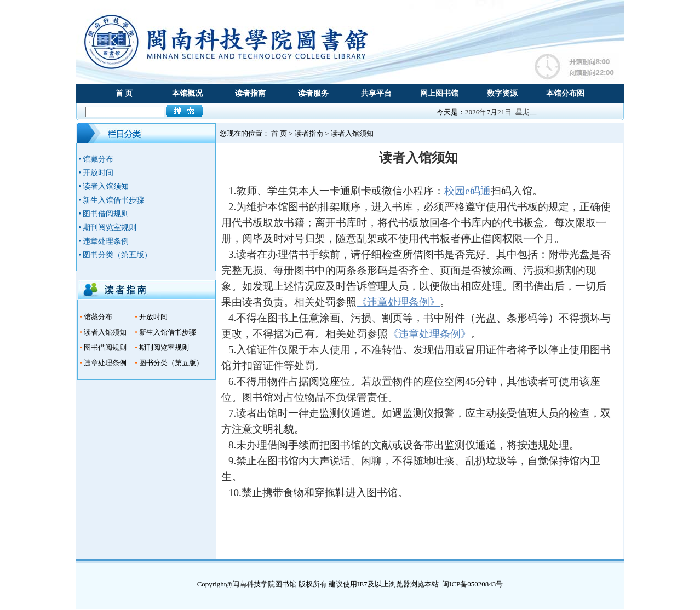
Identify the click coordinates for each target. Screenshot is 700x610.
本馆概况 (187, 93)
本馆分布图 (565, 93)
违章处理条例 (105, 363)
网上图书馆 (439, 93)
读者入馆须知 (105, 332)
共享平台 (376, 93)
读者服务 (313, 93)
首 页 (124, 93)
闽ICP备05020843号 (472, 584)
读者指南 (250, 93)
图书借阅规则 (105, 347)
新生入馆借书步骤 (168, 332)
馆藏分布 (98, 317)
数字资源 (502, 93)
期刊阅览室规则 (164, 347)
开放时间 (153, 317)
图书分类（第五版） (171, 363)
